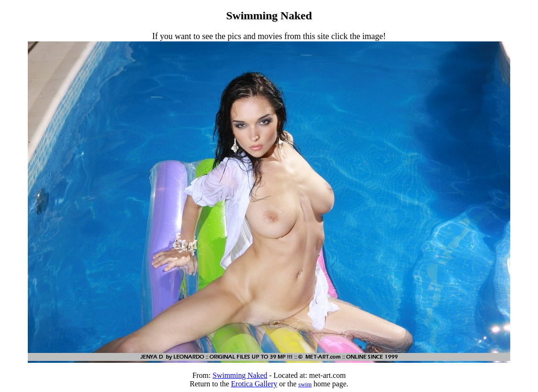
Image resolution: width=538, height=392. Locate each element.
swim (305, 384)
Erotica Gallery (254, 384)
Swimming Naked (240, 375)
